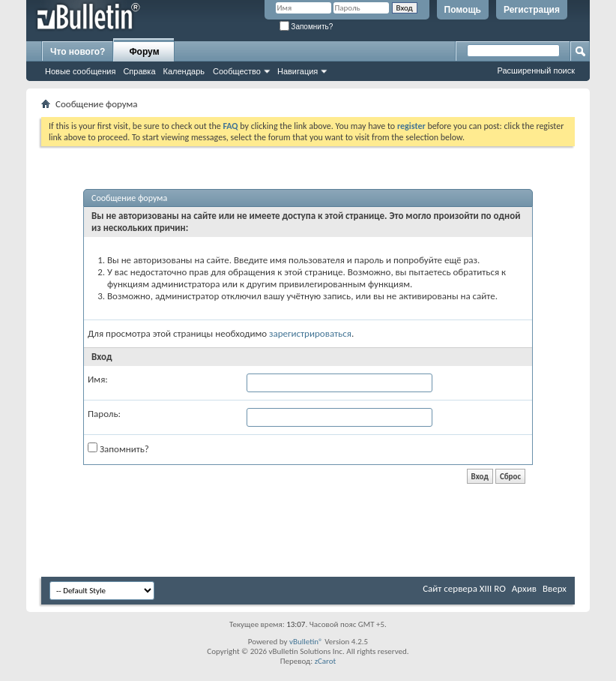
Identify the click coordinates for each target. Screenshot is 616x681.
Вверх (555, 588)
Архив (524, 588)
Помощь (463, 10)
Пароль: (104, 414)
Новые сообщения (80, 71)
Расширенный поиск (536, 70)
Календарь (184, 71)
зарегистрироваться (310, 333)
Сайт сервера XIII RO (464, 588)
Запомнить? (307, 27)
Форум (144, 52)
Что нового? (78, 52)
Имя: (98, 379)
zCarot (326, 661)
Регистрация (532, 10)
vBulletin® (306, 642)
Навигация (298, 71)
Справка (139, 71)
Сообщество (237, 71)
